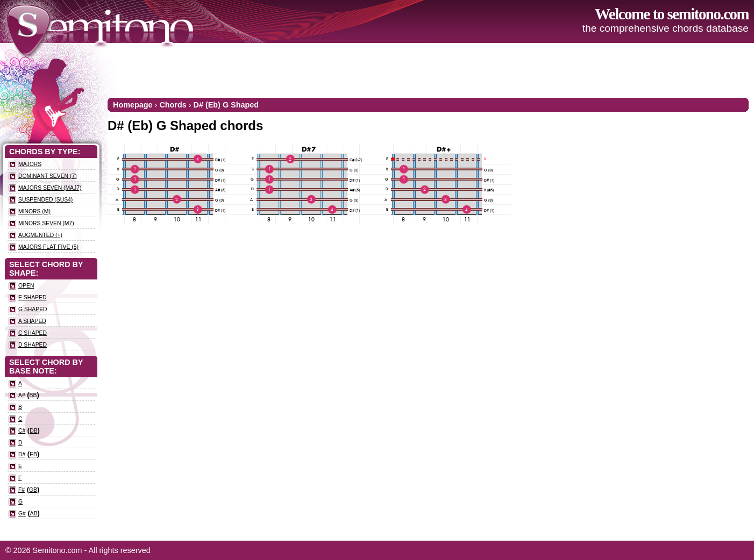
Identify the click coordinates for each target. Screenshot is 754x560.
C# (22, 431)
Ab (34, 514)
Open (26, 286)
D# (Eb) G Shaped (226, 105)
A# (22, 395)
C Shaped (33, 333)
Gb (33, 490)
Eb (33, 454)
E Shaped (32, 297)
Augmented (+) (40, 235)
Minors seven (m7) (46, 223)
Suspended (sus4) (45, 200)
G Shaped (33, 309)
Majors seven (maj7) (50, 188)
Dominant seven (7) (48, 176)
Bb (33, 395)
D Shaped (33, 345)
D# (22, 454)
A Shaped (32, 321)
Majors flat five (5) (48, 247)
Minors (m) (34, 211)
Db (33, 431)
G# (22, 514)
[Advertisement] (553, 70)
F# (22, 490)
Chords (173, 105)
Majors (30, 164)
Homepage (133, 105)
